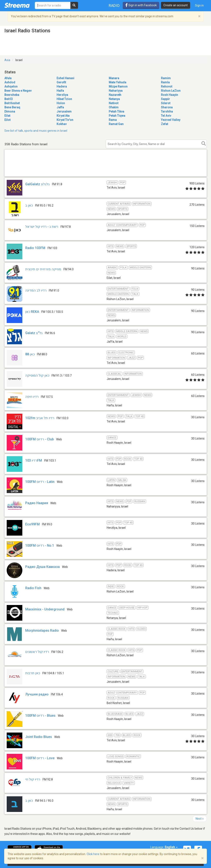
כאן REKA (32, 312)
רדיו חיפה (32, 397)
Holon (61, 103)
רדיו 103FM (34, 460)
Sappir (165, 99)
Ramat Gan (116, 124)
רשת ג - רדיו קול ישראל (42, 227)
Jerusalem (64, 111)
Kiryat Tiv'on (65, 120)
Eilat (7, 116)
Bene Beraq (12, 107)
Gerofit (61, 82)
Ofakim (114, 107)
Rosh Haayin (169, 95)
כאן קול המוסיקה (37, 375)
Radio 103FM (35, 248)
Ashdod (10, 82)
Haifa (60, 91)
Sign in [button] (199, 5)
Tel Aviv (166, 116)
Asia (7, 60)
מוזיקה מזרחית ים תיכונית (43, 269)
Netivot (114, 103)
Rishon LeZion (171, 91)
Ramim (166, 78)
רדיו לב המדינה (36, 290)
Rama (113, 120)
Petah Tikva (116, 111)
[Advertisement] (106, 176)
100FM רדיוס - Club (40, 439)
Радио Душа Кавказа (42, 567)
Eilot (7, 120)
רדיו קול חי (33, 779)
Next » (200, 819)
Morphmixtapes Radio (42, 631)
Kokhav (62, 124)
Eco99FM (32, 524)
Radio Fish (33, 588)
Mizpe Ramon (118, 86)
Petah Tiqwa (117, 116)
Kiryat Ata (63, 116)
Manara (114, 78)
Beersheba (12, 95)
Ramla (165, 82)
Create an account (176, 5)
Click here (93, 854)
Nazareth (115, 95)
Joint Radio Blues (39, 737)
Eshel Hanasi (65, 78)
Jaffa (60, 107)
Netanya (114, 99)
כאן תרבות (33, 673)
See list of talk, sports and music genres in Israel (36, 131)
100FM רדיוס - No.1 (40, 545)
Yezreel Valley (171, 120)
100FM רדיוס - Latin (40, 482)
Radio (114, 6)
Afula (8, 78)
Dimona (10, 111)
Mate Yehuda (118, 82)
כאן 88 (30, 354)
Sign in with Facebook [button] (141, 5)
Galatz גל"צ (34, 333)
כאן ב (29, 205)
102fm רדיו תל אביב (40, 418)
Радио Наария (37, 503)
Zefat (164, 124)
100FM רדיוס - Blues (40, 716)
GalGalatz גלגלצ (37, 184)
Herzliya (62, 95)
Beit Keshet (12, 103)
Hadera (62, 86)
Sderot (166, 103)
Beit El (9, 99)
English (171, 847)
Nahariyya (116, 91)
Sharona (167, 107)
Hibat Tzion (64, 99)
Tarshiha (167, 111)
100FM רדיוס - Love (40, 758)
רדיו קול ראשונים (37, 652)
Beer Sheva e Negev (18, 91)
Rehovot (167, 86)
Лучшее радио (37, 694)
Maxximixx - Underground (45, 609)
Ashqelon (11, 86)
